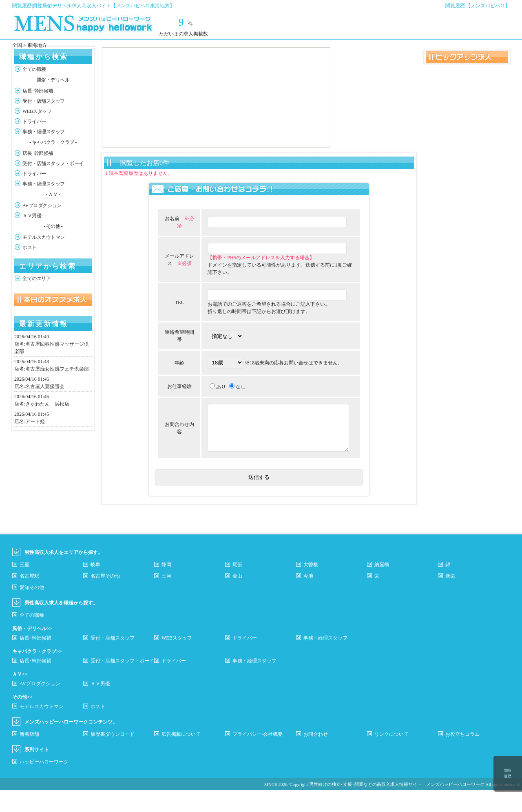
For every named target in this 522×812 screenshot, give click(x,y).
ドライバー (34, 121)
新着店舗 (29, 756)
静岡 (166, 587)
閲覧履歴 (508, 773)
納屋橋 (382, 587)
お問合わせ (316, 756)
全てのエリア (36, 278)
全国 (17, 45)
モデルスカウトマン (44, 237)
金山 (237, 598)
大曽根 (311, 587)
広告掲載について (181, 756)
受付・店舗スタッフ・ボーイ (53, 163)
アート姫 (35, 421)
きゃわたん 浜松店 (47, 404)
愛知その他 (32, 609)
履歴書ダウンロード (113, 756)
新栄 (450, 598)
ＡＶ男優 (32, 216)
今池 (308, 598)
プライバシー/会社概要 (258, 756)
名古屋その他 (105, 598)
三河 (166, 598)
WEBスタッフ (37, 111)
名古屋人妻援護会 (45, 386)
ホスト (30, 247)
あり (209, 397)
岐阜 (95, 587)
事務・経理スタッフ (44, 132)
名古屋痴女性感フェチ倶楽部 (57, 369)
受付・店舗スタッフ (44, 101)
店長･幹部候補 (38, 91)
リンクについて (391, 756)
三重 (24, 587)
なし (229, 397)
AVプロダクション (42, 205)
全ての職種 (34, 69)
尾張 (237, 587)
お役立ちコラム (462, 756)
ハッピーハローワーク (44, 784)
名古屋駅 (29, 598)
